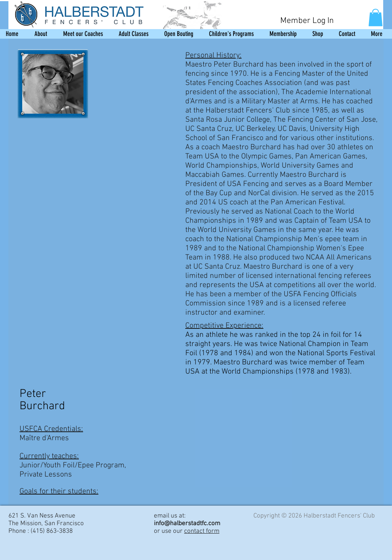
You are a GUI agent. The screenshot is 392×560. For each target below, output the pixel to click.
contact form (202, 531)
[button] (376, 17)
